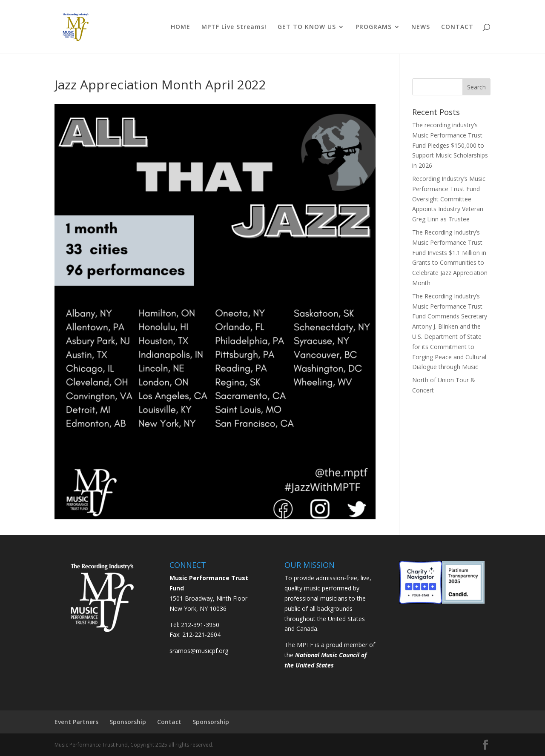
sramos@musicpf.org (199, 651)
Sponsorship (128, 722)
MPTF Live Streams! (234, 27)
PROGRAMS (374, 27)
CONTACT (457, 27)
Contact (169, 722)
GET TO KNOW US (307, 27)
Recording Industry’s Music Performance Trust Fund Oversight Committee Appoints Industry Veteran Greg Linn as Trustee (449, 199)
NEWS (421, 27)
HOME (181, 27)
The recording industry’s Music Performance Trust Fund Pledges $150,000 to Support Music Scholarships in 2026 (450, 145)
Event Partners (76, 722)
